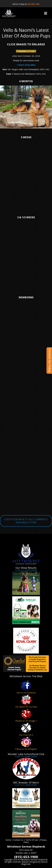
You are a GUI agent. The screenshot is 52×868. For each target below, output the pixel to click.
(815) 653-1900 (33, 4)
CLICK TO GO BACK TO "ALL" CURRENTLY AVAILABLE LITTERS (26, 521)
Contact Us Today (50, 361)
